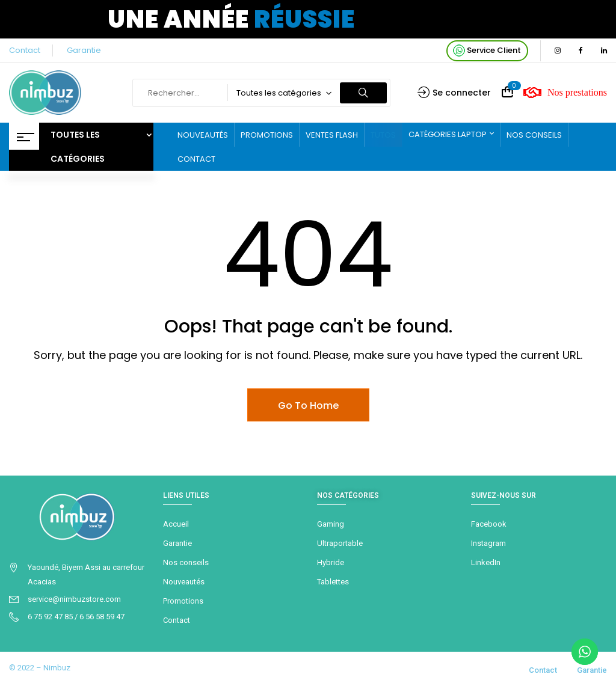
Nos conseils (186, 562)
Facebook (489, 524)
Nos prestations (565, 93)
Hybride (331, 562)
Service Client (487, 51)
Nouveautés (184, 582)
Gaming (331, 524)
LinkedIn (486, 562)
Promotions (183, 601)
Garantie (84, 50)
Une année (231, 19)
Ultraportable (340, 543)
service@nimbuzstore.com (74, 599)
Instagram (488, 543)
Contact (25, 50)
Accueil (176, 524)
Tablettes (333, 582)
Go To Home (308, 406)
